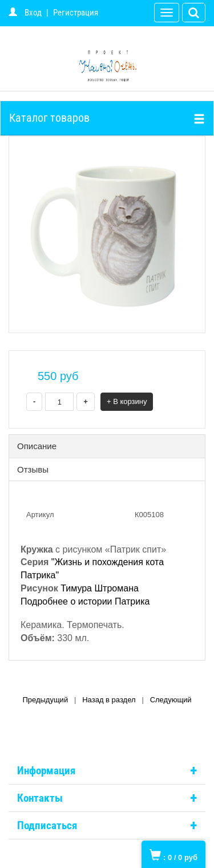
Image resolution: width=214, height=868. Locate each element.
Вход (33, 13)
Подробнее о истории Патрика (85, 601)
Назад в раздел (109, 700)
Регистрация (76, 13)
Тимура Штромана (100, 588)
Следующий (171, 700)
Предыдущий (45, 700)
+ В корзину (127, 401)
